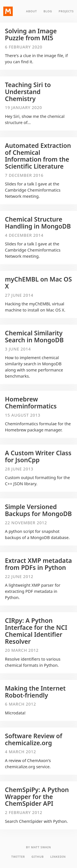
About (32, 11)
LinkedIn (58, 857)
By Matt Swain (39, 847)
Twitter (18, 857)
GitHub (38, 857)
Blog (48, 11)
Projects (66, 11)
